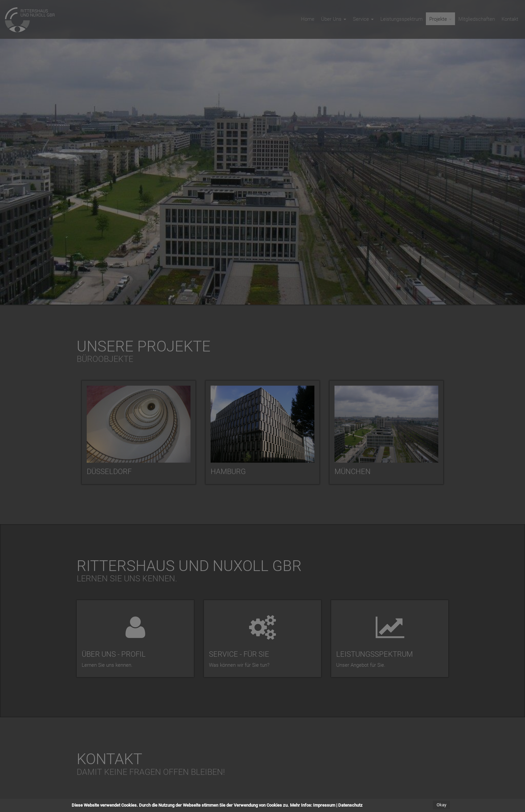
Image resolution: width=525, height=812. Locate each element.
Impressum (324, 805)
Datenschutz (350, 805)
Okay (441, 805)
